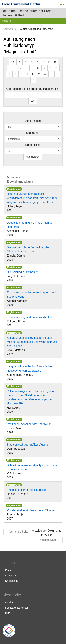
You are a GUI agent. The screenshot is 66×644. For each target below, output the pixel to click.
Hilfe (8, 613)
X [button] (51, 74)
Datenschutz (12, 581)
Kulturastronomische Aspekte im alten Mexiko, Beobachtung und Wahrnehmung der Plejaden (32, 342)
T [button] (27, 74)
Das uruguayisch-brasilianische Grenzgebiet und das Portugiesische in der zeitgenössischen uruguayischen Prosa (33, 198)
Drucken (10, 602)
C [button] (31, 62)
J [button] (21, 68)
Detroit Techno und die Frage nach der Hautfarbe (30, 225)
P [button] (57, 68)
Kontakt (9, 570)
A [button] (19, 62)
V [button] (39, 74)
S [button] (21, 74)
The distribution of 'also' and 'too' (27, 490)
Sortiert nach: (33, 121)
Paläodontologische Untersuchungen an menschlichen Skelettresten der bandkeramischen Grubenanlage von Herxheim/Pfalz (31, 397)
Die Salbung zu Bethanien (23, 272)
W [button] (45, 74)
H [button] (10, 68)
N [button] (44, 68)
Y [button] (57, 74)
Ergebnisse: (33, 145)
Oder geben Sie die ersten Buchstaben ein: (33, 89)
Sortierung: (32, 133)
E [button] (43, 62)
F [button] (49, 62)
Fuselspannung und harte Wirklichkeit (30, 317)
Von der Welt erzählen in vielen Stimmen (31, 510)
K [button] (27, 68)
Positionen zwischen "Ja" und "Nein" (29, 424)
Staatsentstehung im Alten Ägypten (28, 445)
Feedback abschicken (17, 608)
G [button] (55, 62)
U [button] (33, 74)
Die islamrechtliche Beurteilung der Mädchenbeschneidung (28, 249)
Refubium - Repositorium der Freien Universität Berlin (28, 13)
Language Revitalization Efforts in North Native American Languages (31, 369)
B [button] (25, 62)
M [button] (38, 68)
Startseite (8, 29)
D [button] (37, 62)
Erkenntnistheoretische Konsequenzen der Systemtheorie (33, 295)
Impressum (11, 576)
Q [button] (9, 74)
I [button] (16, 68)
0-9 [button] (13, 62)
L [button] (32, 68)
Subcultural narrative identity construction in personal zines (32, 467)
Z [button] (33, 80)
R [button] (16, 74)
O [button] (51, 68)
